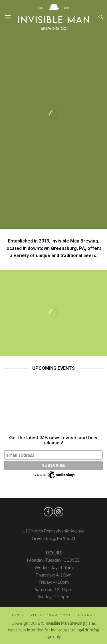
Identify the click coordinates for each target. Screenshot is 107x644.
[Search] (101, 17)
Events (35, 615)
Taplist (18, 615)
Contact (87, 615)
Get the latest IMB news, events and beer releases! (53, 440)
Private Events (60, 615)
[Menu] (8, 17)
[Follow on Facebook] (48, 512)
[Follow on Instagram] (59, 512)
